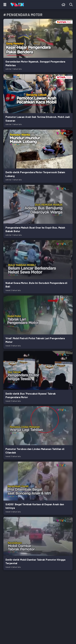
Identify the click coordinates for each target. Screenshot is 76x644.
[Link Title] (38, 45)
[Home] (17, 5)
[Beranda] (63, 5)
